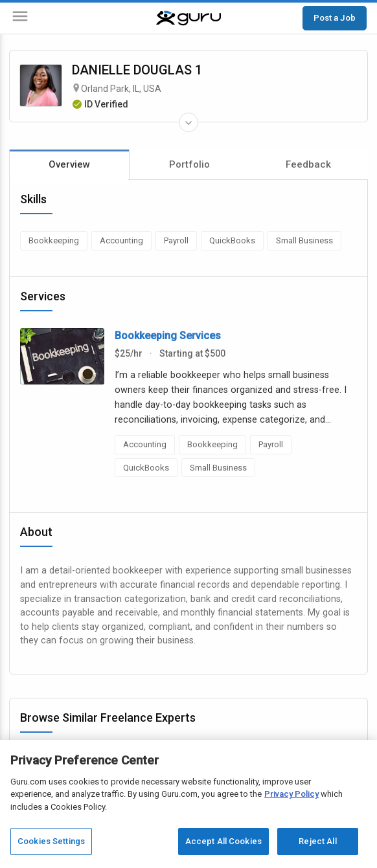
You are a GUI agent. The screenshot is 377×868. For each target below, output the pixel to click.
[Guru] (188, 18)
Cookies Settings (51, 841)
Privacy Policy (291, 794)
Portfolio (189, 164)
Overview (69, 164)
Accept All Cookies (223, 841)
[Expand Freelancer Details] (188, 122)
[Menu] (20, 18)
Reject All (317, 841)
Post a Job (335, 17)
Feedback (308, 164)
